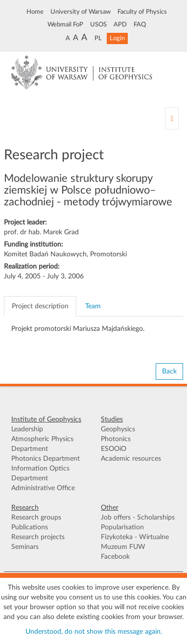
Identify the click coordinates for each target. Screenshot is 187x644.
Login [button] (117, 38)
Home (35, 12)
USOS (98, 25)
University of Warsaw (81, 12)
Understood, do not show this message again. (94, 632)
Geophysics (118, 429)
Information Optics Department (40, 473)
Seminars (25, 547)
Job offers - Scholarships (138, 518)
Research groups (36, 518)
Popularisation (122, 527)
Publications (30, 527)
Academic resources (131, 459)
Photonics (116, 439)
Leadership (27, 429)
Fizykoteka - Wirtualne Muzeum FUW (135, 542)
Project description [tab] (40, 306)
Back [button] (169, 372)
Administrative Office (43, 488)
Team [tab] (93, 306)
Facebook (115, 557)
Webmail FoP (65, 25)
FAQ (140, 25)
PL (98, 38)
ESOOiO (114, 449)
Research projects (38, 537)
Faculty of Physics (142, 12)
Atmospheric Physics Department (42, 444)
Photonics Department (46, 459)
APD (120, 25)
